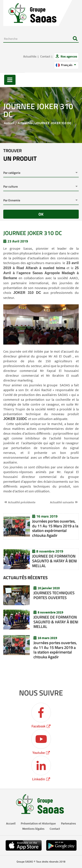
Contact (45, 56)
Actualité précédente (22, 502)
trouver (20, 155)
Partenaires (68, 823)
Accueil (9, 123)
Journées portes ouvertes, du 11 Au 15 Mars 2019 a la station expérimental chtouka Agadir (55, 528)
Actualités (30, 56)
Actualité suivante (62, 502)
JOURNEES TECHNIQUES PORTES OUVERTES (54, 595)
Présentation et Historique (38, 823)
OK (41, 214)
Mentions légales (33, 829)
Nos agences (69, 56)
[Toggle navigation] (10, 80)
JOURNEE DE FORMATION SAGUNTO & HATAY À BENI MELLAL (55, 561)
